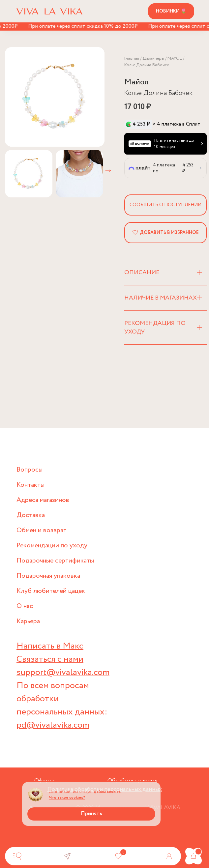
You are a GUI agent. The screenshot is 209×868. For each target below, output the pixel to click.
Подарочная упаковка (48, 576)
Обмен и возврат (42, 530)
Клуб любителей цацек (51, 591)
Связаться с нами (50, 659)
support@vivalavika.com (63, 672)
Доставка (31, 515)
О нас (25, 606)
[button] (108, 170)
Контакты (30, 485)
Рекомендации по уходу (52, 546)
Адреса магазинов (43, 500)
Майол (136, 82)
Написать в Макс (50, 646)
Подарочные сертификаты (55, 561)
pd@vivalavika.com (53, 725)
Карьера (28, 621)
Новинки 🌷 (171, 11)
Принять (91, 814)
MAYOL (175, 58)
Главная (132, 58)
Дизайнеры (153, 58)
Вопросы (30, 470)
